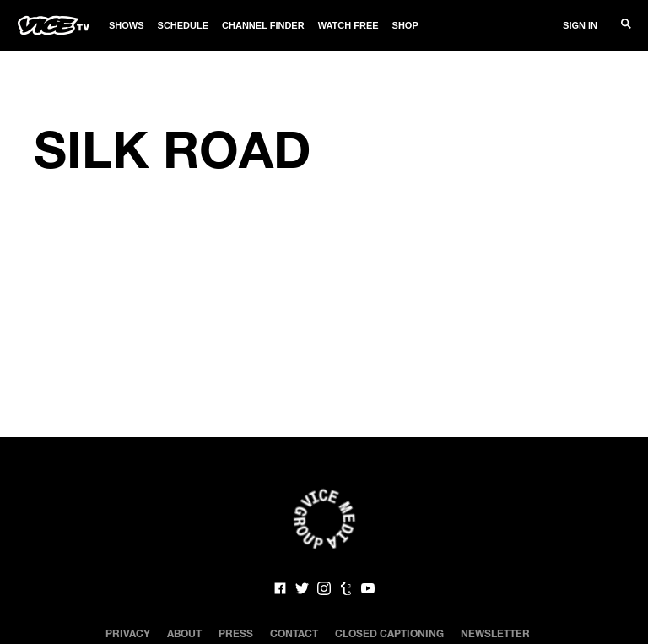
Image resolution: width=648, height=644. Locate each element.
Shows (127, 25)
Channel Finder (263, 25)
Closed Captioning (389, 633)
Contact (294, 633)
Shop (405, 25)
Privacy (128, 633)
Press (236, 633)
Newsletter (495, 633)
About (184, 633)
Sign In (580, 25)
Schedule (184, 25)
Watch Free (348, 25)
